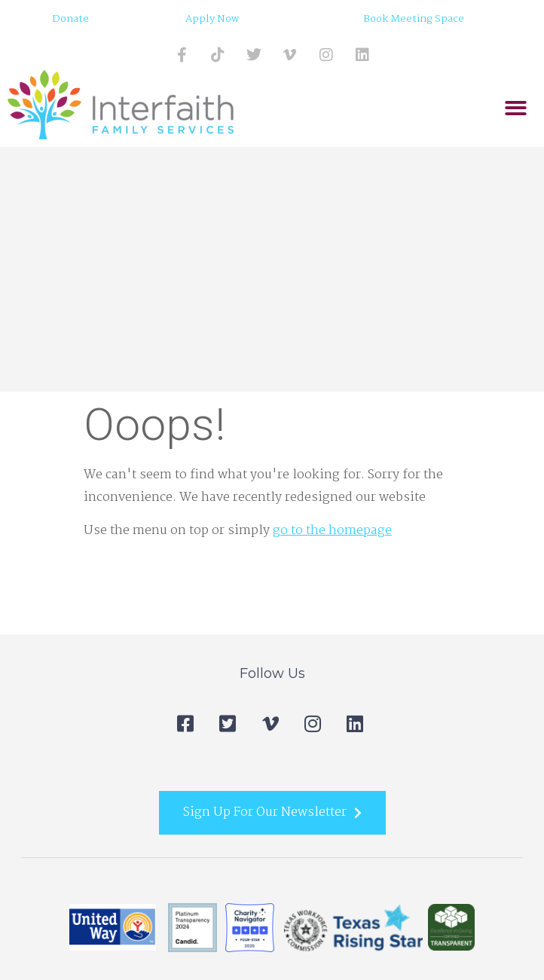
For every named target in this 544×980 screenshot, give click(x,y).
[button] (516, 109)
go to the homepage (332, 531)
